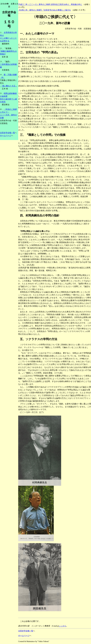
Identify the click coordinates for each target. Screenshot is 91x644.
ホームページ (6, 136)
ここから (63, 626)
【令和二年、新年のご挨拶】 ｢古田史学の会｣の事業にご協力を (45, 10)
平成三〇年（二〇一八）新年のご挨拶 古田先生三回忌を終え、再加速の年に (50, 4)
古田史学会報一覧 (7, 133)
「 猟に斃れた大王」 (9, 86)
